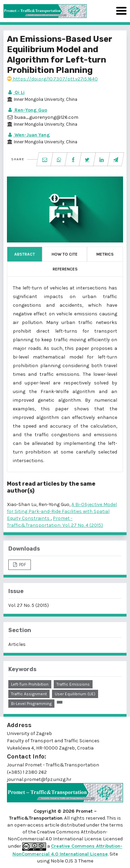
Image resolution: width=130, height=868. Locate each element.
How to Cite (65, 254)
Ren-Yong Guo (27, 110)
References (65, 269)
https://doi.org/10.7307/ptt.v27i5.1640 (52, 79)
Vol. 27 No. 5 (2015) (29, 605)
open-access (29, 825)
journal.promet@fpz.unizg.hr (39, 779)
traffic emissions (73, 684)
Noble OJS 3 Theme (71, 861)
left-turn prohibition (30, 684)
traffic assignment (29, 694)
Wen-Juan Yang (28, 135)
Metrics (105, 254)
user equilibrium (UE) (75, 694)
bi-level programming (31, 704)
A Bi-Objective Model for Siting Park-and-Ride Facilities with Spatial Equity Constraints (62, 511)
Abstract (25, 254)
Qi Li (16, 92)
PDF (22, 565)
